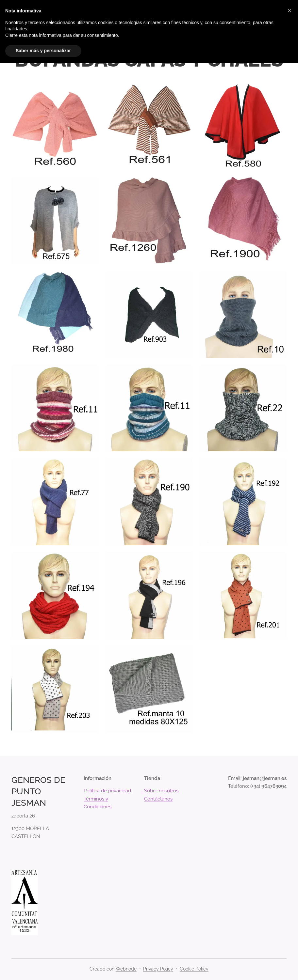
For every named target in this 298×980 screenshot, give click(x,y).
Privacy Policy (158, 969)
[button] (290, 10)
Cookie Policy (194, 969)
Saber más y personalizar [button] (43, 51)
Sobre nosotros (161, 791)
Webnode (126, 969)
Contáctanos (158, 799)
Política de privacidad (107, 791)
